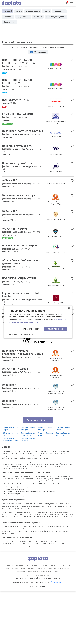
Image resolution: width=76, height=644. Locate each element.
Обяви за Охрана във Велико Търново (11, 447)
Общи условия (17, 573)
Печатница (47, 586)
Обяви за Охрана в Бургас (63, 436)
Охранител (9, 392)
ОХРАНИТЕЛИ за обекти (18, 376)
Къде (18, 11)
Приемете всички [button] (55, 329)
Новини (57, 586)
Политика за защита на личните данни (43, 573)
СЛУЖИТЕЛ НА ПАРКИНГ (18, 114)
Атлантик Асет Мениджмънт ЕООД (56, 122)
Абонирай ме (40, 52)
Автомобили (28, 586)
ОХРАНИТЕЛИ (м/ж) (15, 232)
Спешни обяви (10, 22)
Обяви (38, 586)
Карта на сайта (22, 579)
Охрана (7, 11)
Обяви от (7, 17)
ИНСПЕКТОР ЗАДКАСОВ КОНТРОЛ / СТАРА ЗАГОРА (19, 62)
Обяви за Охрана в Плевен (46, 442)
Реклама (56, 579)
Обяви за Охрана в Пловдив (28, 436)
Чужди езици (23, 17)
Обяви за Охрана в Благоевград (63, 442)
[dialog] (38, 322)
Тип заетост (59, 11)
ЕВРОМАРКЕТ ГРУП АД (56, 107)
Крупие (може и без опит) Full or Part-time (22, 299)
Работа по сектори (12, 576)
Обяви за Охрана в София (10, 436)
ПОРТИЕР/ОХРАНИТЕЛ (17, 100)
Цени (6, 573)
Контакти (68, 573)
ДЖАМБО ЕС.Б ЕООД (56, 68)
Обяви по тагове (46, 579)
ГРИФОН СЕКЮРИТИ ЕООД (56, 223)
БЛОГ (28, 576)
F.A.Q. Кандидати (37, 576)
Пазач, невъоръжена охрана (21, 249)
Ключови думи (32, 11)
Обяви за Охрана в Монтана (28, 447)
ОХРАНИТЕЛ (10, 184)
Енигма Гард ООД (56, 158)
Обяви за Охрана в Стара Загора (28, 442)
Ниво (46, 11)
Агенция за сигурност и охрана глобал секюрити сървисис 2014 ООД (56, 401)
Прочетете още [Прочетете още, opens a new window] (60, 319)
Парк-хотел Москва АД (56, 273)
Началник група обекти (18, 149)
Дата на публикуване (55, 17)
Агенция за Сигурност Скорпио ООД (56, 207)
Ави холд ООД (56, 138)
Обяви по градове (34, 579)
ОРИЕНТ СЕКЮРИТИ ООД (56, 188)
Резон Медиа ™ (42, 594)
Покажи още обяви (38, 428)
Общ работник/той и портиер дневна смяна (22, 266)
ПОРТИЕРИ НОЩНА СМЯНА (20, 282)
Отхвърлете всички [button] (30, 329)
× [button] (69, 308)
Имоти (19, 586)
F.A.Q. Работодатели (50, 576)
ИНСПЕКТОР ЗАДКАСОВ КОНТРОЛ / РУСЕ (17, 82)
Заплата (37, 17)
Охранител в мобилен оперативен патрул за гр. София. (19, 358)
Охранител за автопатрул (19, 199)
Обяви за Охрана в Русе (10, 442)
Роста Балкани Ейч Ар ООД (56, 257)
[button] (38, 323)
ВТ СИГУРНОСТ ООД (56, 241)
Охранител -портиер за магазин (17, 133)
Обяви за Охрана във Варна (45, 436)
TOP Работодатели (63, 576)
